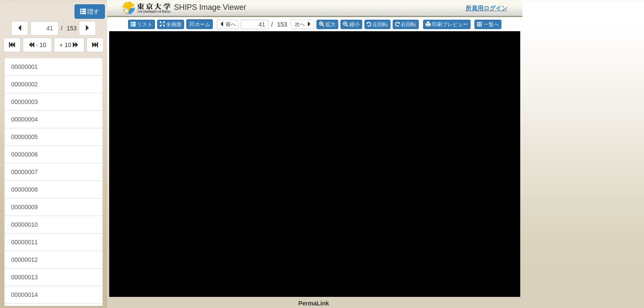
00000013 (24, 277)
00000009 (24, 207)
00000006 (24, 154)
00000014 (24, 295)
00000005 (24, 137)
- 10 (37, 45)
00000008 (24, 190)
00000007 (24, 172)
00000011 (24, 242)
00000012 (24, 260)
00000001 (24, 67)
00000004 (24, 119)
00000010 (24, 225)
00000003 (24, 102)
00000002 (24, 84)
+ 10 (69, 45)
